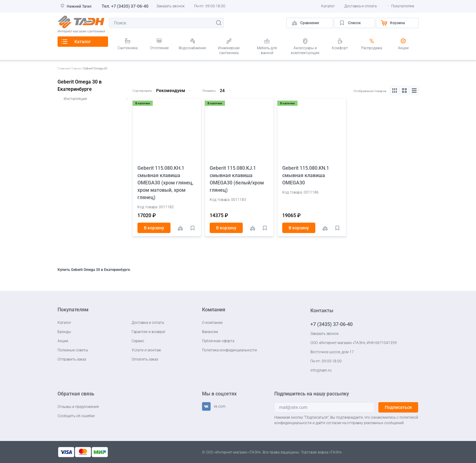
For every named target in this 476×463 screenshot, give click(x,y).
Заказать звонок (171, 6)
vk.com (220, 406)
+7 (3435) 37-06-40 (130, 6)
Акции (403, 48)
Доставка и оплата (360, 6)
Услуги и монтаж (146, 350)
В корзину (154, 228)
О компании (212, 323)
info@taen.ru (321, 370)
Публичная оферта (218, 341)
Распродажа (372, 48)
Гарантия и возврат (149, 332)
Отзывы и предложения (78, 407)
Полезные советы (73, 350)
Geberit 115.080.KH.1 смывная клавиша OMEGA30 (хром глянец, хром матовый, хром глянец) (165, 183)
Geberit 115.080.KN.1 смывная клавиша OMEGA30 (306, 175)
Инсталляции (75, 99)
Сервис (138, 341)
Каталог (328, 6)
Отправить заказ (72, 359)
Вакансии (210, 332)
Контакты (322, 311)
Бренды (64, 332)
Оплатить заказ (145, 359)
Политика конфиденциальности (229, 350)
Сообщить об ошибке (76, 416)
